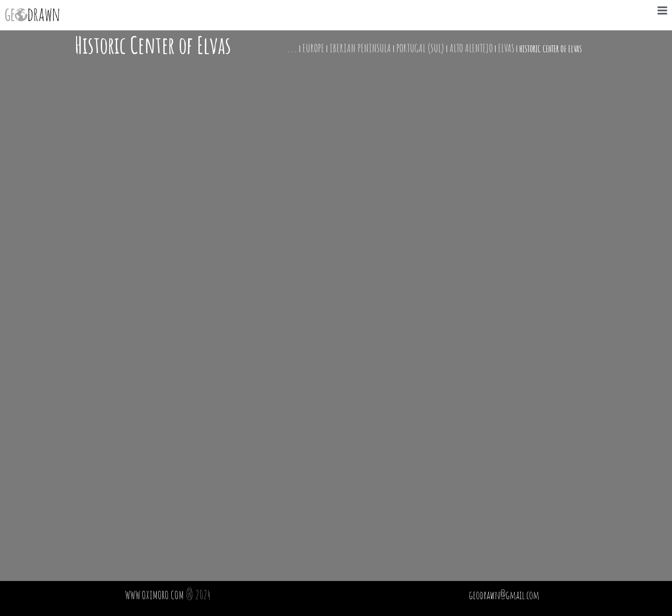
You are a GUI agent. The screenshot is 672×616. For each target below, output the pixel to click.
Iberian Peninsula (360, 48)
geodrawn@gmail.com (504, 595)
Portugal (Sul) (420, 48)
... (292, 48)
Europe (313, 48)
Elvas (506, 48)
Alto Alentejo (471, 48)
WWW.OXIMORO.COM (154, 595)
